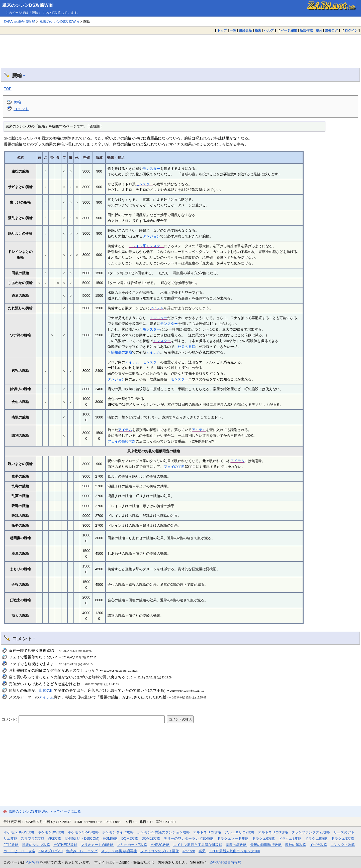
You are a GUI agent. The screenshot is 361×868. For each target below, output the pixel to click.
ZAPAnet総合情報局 (19, 22)
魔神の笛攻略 (296, 845)
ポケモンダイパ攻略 (118, 832)
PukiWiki (32, 862)
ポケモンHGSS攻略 (19, 832)
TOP (8, 89)
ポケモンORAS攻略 (83, 832)
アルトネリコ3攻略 (273, 832)
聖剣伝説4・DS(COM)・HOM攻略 (91, 838)
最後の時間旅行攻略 (266, 845)
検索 (258, 30)
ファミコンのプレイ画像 (160, 851)
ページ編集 (289, 30)
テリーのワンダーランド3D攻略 (189, 838)
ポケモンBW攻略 (51, 832)
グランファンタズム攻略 (311, 832)
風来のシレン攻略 (36, 845)
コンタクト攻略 (343, 845)
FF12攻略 (11, 845)
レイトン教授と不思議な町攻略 (198, 845)
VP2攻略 (54, 838)
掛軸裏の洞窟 (122, 352)
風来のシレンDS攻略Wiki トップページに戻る (45, 811)
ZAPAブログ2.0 (50, 851)
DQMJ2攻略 (151, 838)
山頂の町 (46, 690)
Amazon (189, 851)
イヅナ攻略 (318, 845)
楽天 (202, 851)
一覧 (233, 30)
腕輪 (17, 102)
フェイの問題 (174, 467)
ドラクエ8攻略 (316, 838)
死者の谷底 (187, 347)
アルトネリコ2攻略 (240, 832)
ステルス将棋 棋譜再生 (119, 851)
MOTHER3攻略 (65, 845)
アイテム (157, 308)
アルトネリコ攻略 (207, 832)
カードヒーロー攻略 (19, 851)
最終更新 (245, 30)
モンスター (151, 169)
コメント (21, 109)
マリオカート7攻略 (132, 845)
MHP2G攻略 (160, 845)
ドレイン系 (137, 246)
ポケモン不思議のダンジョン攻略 (163, 832)
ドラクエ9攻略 (343, 838)
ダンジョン (151, 236)
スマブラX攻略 (32, 838)
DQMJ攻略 (130, 838)
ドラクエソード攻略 (233, 838)
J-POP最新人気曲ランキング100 (234, 851)
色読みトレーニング (82, 851)
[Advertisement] (180, 48)
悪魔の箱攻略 (236, 845)
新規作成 (306, 30)
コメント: (10, 719)
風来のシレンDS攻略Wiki (28, 5)
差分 (319, 30)
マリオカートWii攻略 (97, 845)
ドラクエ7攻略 (290, 838)
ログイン (351, 30)
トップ (222, 30)
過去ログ (331, 30)
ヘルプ (269, 30)
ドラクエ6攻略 (264, 838)
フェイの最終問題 (122, 441)
